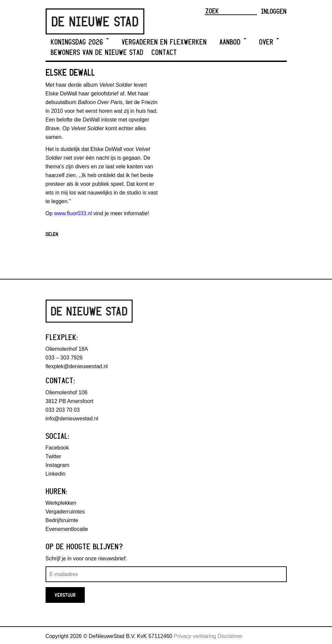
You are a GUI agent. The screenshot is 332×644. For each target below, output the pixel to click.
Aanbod (233, 42)
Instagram (57, 465)
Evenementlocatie (67, 529)
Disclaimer (230, 636)
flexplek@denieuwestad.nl (77, 366)
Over (269, 42)
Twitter (53, 456)
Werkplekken (61, 503)
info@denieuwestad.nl (72, 419)
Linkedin (56, 474)
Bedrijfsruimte (62, 520)
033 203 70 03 (63, 410)
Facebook (57, 448)
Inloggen (274, 11)
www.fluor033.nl (73, 213)
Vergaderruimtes (65, 512)
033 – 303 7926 (64, 358)
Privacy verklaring (195, 636)
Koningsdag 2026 (80, 42)
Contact (164, 52)
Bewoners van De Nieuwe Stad (97, 52)
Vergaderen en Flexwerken (164, 42)
